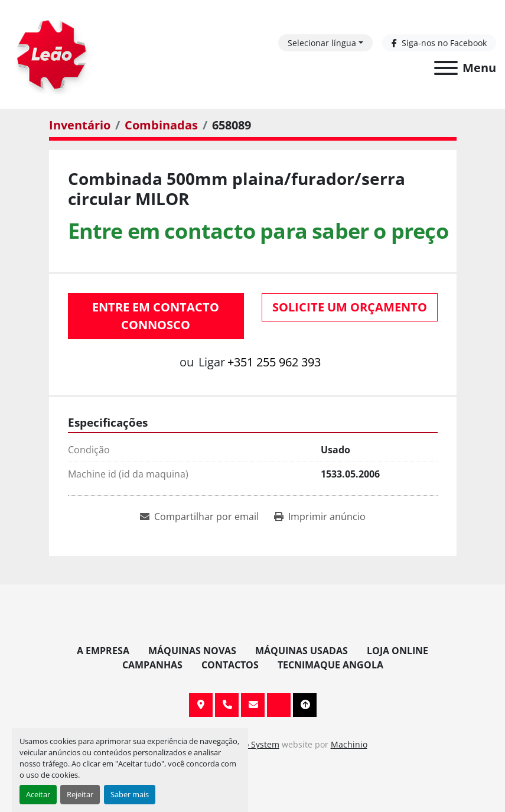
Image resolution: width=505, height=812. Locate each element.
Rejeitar (80, 794)
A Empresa (103, 651)
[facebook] (439, 43)
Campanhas (152, 665)
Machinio (349, 744)
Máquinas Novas (192, 651)
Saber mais (130, 794)
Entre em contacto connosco (156, 316)
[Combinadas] (161, 125)
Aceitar (38, 794)
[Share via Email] (199, 517)
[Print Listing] (320, 517)
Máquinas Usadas (302, 651)
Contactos (230, 665)
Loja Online (398, 651)
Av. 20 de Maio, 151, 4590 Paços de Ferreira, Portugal (201, 705)
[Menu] (446, 68)
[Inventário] (80, 125)
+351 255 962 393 (274, 362)
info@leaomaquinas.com (253, 705)
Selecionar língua (322, 43)
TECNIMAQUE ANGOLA (330, 665)
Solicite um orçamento (350, 307)
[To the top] (305, 705)
